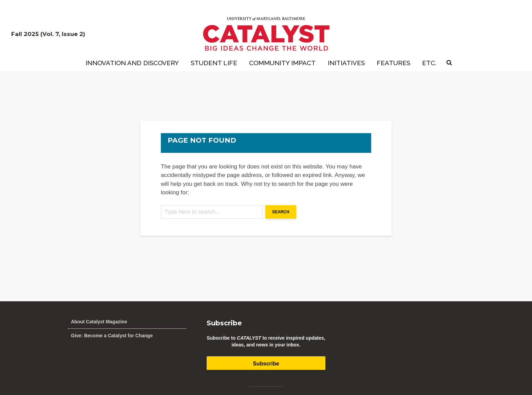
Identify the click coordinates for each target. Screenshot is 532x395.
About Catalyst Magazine (99, 322)
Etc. (429, 63)
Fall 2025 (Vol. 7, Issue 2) (48, 34)
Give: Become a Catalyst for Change (112, 336)
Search (281, 212)
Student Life (214, 63)
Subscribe (266, 364)
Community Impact (282, 63)
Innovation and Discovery (132, 63)
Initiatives (346, 63)
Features (393, 63)
